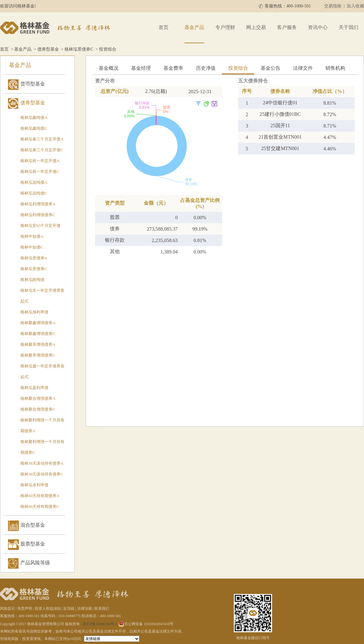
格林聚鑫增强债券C (38, 334)
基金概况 (109, 68)
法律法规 (85, 608)
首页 (163, 27)
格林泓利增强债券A (38, 204)
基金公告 (271, 68)
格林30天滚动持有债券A (42, 463)
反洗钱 (69, 608)
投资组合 (238, 68)
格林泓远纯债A (34, 182)
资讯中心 (318, 27)
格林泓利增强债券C (38, 215)
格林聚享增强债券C (38, 355)
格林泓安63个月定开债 (40, 226)
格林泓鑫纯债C (34, 128)
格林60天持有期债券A (40, 496)
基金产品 (194, 27)
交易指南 (333, 6)
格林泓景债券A (34, 258)
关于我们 (349, 27)
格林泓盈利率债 (34, 388)
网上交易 (256, 27)
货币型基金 (33, 84)
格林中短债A (32, 236)
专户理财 (225, 27)
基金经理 (141, 68)
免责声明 (25, 608)
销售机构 (335, 68)
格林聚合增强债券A (38, 398)
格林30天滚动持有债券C (42, 474)
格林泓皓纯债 (32, 280)
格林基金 (56, 28)
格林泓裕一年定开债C (40, 171)
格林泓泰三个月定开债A (42, 139)
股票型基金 (33, 544)
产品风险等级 (35, 563)
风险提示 (7, 608)
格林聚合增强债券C (38, 409)
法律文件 (303, 68)
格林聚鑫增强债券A (38, 323)
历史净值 (206, 68)
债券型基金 (48, 49)
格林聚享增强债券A (38, 344)
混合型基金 (33, 525)
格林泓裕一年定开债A (40, 161)
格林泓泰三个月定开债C (42, 150)
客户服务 (287, 27)
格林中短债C (32, 247)
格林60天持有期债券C (40, 506)
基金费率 (173, 68)
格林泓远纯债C (34, 193)
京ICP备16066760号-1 (100, 624)
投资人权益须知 (48, 608)
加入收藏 (355, 6)
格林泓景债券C (79, 49)
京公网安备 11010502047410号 (146, 624)
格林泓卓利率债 (34, 485)
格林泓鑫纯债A (34, 117)
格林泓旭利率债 (34, 312)
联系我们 (102, 608)
